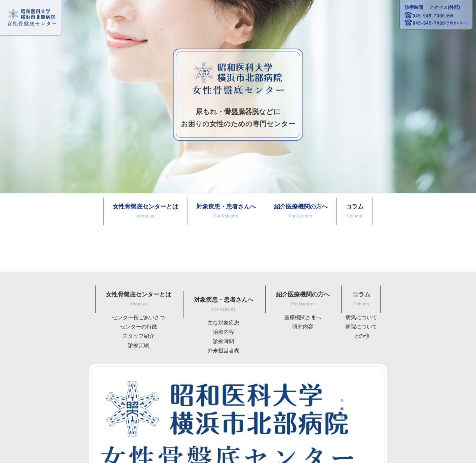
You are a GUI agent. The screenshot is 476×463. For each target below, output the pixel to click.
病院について (361, 327)
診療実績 (139, 345)
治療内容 (223, 332)
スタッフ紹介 (139, 336)
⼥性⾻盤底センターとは (139, 299)
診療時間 (414, 7)
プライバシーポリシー (84, 453)
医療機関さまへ (303, 317)
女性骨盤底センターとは (145, 211)
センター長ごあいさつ (139, 317)
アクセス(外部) (444, 7)
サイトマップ (32, 453)
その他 (361, 336)
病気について (361, 317)
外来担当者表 (223, 350)
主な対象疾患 (223, 323)
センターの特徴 (139, 327)
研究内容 (303, 327)
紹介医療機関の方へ (301, 211)
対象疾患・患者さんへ (226, 211)
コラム (355, 211)
